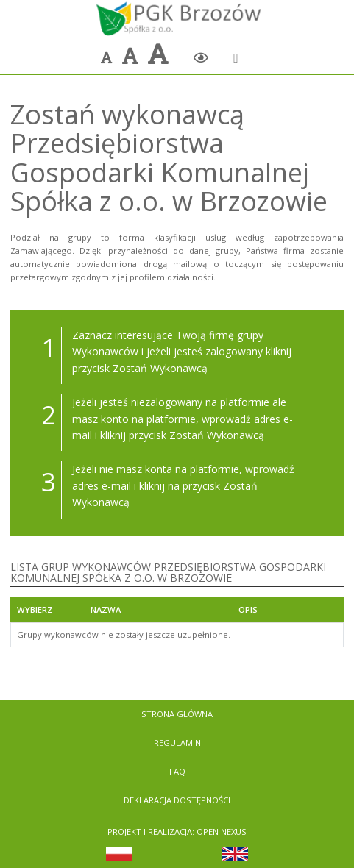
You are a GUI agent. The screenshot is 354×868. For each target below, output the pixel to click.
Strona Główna (177, 714)
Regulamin (177, 743)
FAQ (177, 771)
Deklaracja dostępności (177, 800)
